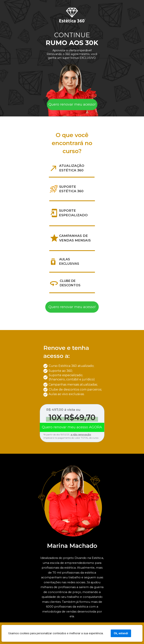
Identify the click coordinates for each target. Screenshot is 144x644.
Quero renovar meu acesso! (72, 104)
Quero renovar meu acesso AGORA (72, 427)
